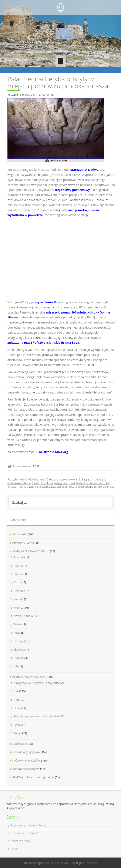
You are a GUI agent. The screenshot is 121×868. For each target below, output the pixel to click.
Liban (17, 708)
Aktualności (26, 479)
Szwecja (19, 641)
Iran (16, 700)
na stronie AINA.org (53, 452)
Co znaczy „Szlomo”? (24, 833)
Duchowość (41, 479)
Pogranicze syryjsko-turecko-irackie (36, 716)
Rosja (17, 633)
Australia (19, 557)
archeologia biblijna (19, 483)
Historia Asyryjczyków (62, 479)
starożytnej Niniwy (84, 170)
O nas (15, 849)
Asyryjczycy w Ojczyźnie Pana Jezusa (37, 683)
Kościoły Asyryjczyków (26, 760)
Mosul (60, 487)
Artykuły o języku (23, 543)
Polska (18, 624)
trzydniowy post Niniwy (72, 190)
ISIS (31, 487)
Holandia (19, 591)
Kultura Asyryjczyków (26, 769)
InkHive (55, 863)
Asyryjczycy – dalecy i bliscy (28, 825)
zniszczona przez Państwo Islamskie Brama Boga (43, 342)
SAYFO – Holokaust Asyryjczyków (33, 777)
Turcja (18, 733)
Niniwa (69, 487)
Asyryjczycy (61, 483)
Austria (18, 566)
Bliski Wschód (77, 483)
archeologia (98, 479)
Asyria (36, 483)
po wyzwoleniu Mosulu (48, 302)
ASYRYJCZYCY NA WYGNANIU (31, 551)
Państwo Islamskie (85, 487)
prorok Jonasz (106, 487)
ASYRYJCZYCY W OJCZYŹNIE (30, 677)
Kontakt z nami (21, 841)
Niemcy (18, 608)
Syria (17, 725)
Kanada (19, 599)
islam (38, 487)
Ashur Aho (48, 95)
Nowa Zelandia (23, 616)
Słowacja (19, 650)
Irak (78, 479)
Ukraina (19, 658)
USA (16, 666)
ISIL (26, 487)
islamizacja (49, 487)
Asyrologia (47, 483)
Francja (18, 574)
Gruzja (18, 582)
